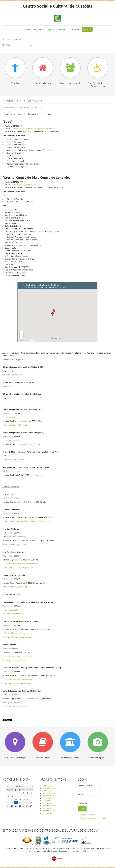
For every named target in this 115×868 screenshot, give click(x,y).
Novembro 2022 (49, 811)
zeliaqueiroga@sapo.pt (18, 587)
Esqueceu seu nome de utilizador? (94, 818)
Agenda (51, 29)
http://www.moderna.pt (16, 537)
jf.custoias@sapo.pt (16, 702)
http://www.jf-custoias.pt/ (17, 706)
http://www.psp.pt (14, 417)
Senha (80, 794)
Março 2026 (47, 786)
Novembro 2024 (49, 796)
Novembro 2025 (49, 788)
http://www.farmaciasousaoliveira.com (22, 564)
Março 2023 (47, 808)
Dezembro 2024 (49, 793)
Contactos (87, 29)
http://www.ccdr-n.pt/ (15, 614)
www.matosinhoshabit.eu (17, 660)
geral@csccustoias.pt (46, 129)
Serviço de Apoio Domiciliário (98, 85)
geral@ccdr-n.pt (15, 610)
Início (28, 29)
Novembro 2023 (49, 806)
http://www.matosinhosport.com (20, 679)
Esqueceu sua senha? (88, 815)
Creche (15, 83)
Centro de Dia (43, 83)
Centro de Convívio (70, 83)
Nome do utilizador (86, 786)
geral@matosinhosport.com (20, 683)
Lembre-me (83, 803)
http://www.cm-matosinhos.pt (18, 637)
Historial (62, 29)
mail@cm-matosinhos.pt (18, 633)
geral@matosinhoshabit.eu (20, 656)
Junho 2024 (47, 798)
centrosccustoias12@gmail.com (23, 129)
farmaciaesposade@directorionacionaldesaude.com (29, 521)
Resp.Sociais (39, 29)
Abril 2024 (46, 801)
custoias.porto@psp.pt (17, 425)
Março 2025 (47, 791)
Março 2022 (47, 813)
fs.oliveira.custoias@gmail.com (21, 567)
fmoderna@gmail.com (17, 544)
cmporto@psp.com (16, 460)
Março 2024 (47, 803)
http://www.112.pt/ (14, 375)
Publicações (74, 29)
